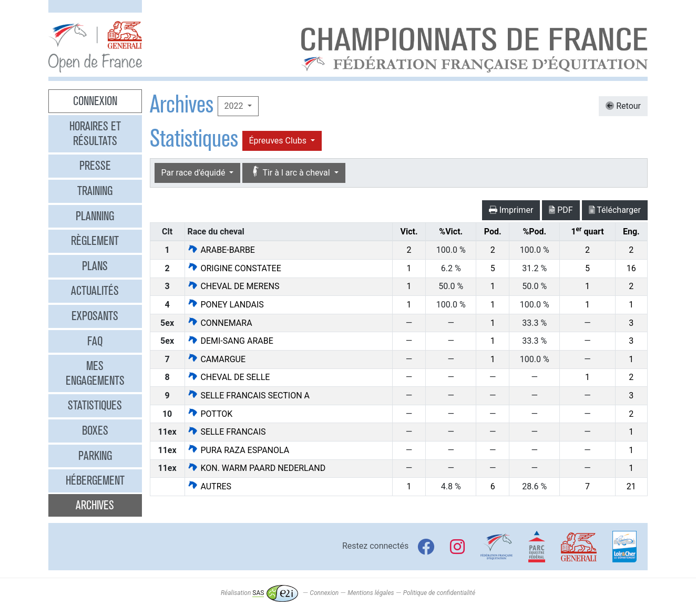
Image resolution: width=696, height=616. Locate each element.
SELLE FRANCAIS (226, 432)
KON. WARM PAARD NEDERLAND (256, 468)
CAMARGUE (216, 359)
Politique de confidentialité (439, 593)
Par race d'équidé (195, 173)
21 (631, 486)
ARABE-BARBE (221, 250)
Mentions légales (371, 593)
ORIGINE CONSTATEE (234, 268)
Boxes (95, 430)
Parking (95, 456)
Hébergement (95, 480)
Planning (95, 216)
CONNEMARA (219, 323)
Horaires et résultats (95, 134)
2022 (235, 106)
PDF (561, 210)
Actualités (95, 291)
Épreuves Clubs (279, 141)
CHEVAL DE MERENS (233, 286)
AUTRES (209, 486)
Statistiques (95, 405)
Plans (95, 266)
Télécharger (615, 210)
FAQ (95, 341)
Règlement (95, 241)
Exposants (95, 316)
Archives (95, 505)
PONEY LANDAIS (225, 305)
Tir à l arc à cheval (290, 172)
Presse (95, 166)
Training (95, 191)
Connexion (95, 101)
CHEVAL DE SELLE (228, 377)
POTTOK (210, 414)
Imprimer (511, 210)
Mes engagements (95, 373)
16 (631, 268)
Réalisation (259, 593)
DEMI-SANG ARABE (230, 341)
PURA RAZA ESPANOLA (238, 450)
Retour (623, 106)
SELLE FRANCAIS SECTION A (248, 396)
